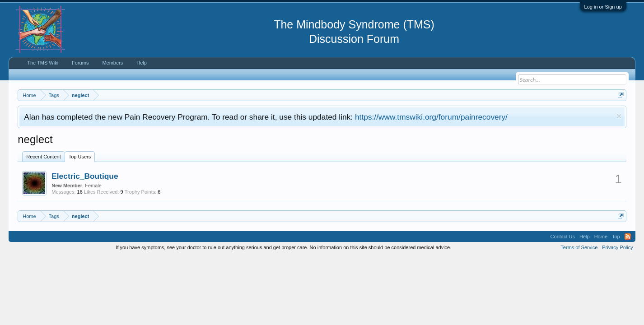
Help (142, 63)
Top (616, 237)
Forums (80, 63)
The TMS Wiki (43, 63)
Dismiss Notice (619, 116)
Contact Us (563, 237)
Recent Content (43, 157)
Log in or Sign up (603, 7)
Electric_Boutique (85, 176)
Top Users (80, 157)
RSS (628, 237)
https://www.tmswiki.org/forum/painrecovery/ (431, 117)
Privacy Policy (617, 247)
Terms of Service (579, 247)
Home (601, 237)
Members (112, 63)
